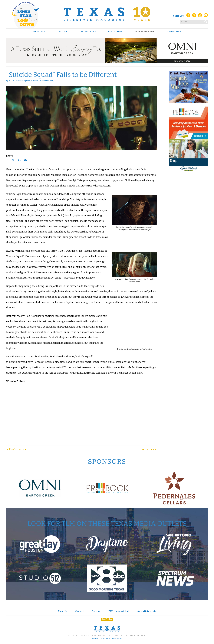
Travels (62, 32)
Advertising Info (147, 611)
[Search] (206, 21)
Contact (79, 611)
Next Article (149, 449)
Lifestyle (39, 32)
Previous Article (16, 449)
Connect (178, 16)
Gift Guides (115, 32)
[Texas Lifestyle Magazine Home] (107, 14)
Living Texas (88, 32)
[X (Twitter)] (194, 16)
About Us (62, 611)
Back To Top (107, 619)
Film (52, 81)
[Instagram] (200, 16)
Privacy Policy (117, 638)
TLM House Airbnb (119, 611)
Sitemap (95, 638)
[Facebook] (188, 16)
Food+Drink (174, 32)
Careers (96, 611)
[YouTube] (206, 16)
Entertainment (144, 32)
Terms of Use (105, 638)
